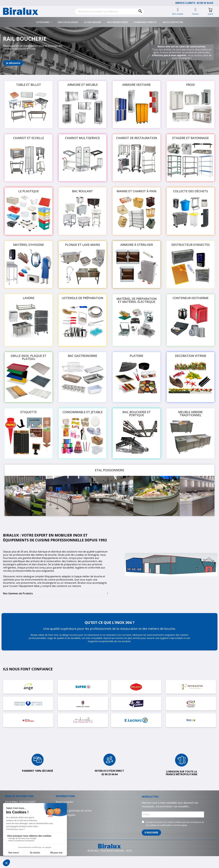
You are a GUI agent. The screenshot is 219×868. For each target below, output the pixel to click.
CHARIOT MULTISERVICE (83, 138)
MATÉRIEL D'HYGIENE (29, 245)
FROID (190, 85)
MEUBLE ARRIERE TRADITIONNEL (190, 414)
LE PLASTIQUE (29, 191)
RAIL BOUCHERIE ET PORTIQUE (137, 414)
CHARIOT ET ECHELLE (29, 138)
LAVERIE (29, 298)
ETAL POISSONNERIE (110, 470)
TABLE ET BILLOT (29, 85)
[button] (13, 63)
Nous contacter (173, 22)
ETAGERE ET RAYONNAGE (191, 138)
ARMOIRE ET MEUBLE (83, 85)
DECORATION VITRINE (191, 356)
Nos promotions (117, 22)
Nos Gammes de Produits (18, 593)
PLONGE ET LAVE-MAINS (83, 245)
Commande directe (145, 22)
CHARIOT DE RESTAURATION (137, 138)
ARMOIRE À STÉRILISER (137, 245)
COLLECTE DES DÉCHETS (190, 191)
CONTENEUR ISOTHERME (191, 298)
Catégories (44, 22)
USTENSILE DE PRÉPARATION (83, 298)
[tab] (56, 593)
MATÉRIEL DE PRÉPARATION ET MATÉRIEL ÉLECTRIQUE (137, 300)
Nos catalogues (68, 22)
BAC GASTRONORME (83, 356)
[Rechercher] (109, 11)
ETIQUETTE (29, 412)
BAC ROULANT (83, 191)
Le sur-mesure (93, 22)
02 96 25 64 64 (206, 3)
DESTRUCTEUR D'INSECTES (191, 245)
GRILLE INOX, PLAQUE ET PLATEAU (29, 357)
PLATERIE (136, 356)
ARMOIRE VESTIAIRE (136, 85)
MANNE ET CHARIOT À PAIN (136, 191)
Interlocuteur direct (109, 771)
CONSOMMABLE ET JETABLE (83, 412)
